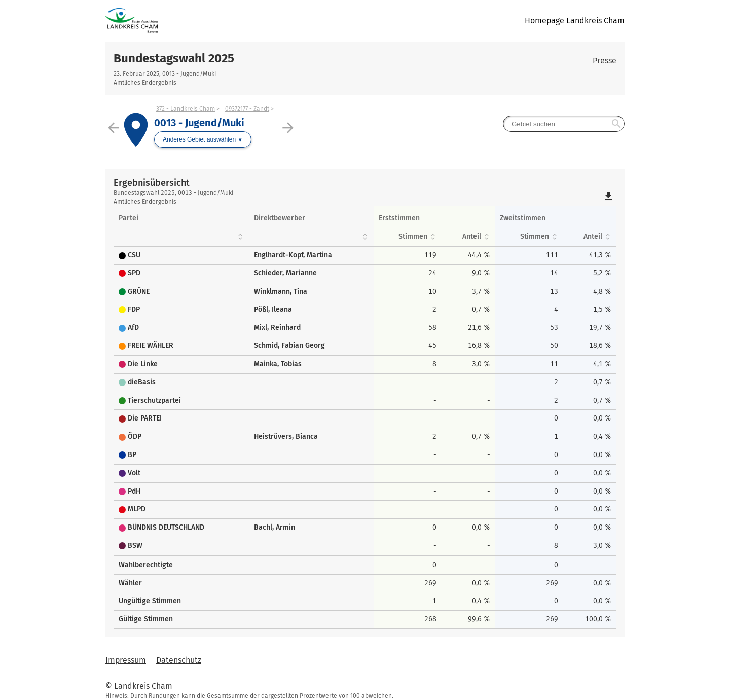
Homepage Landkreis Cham (575, 21)
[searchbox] (564, 124)
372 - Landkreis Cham (186, 109)
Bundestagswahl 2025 (174, 58)
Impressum (126, 660)
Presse (605, 61)
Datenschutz (179, 660)
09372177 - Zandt (247, 109)
